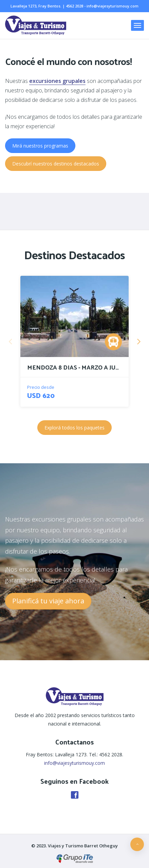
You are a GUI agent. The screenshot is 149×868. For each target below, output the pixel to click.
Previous (10, 341)
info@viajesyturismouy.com (113, 6)
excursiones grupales (57, 81)
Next (139, 341)
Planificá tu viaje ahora (48, 601)
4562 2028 (74, 6)
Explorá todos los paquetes (74, 428)
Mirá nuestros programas (40, 146)
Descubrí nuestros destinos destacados (56, 164)
